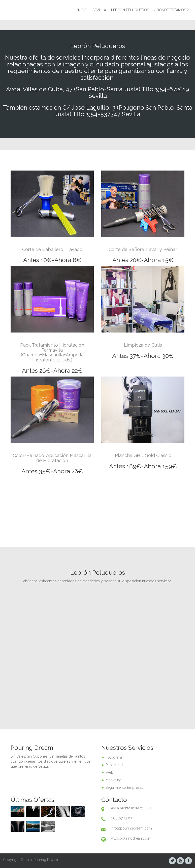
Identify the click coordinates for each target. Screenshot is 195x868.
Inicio (82, 10)
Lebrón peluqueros (130, 10)
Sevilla (99, 10)
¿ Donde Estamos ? (171, 10)
